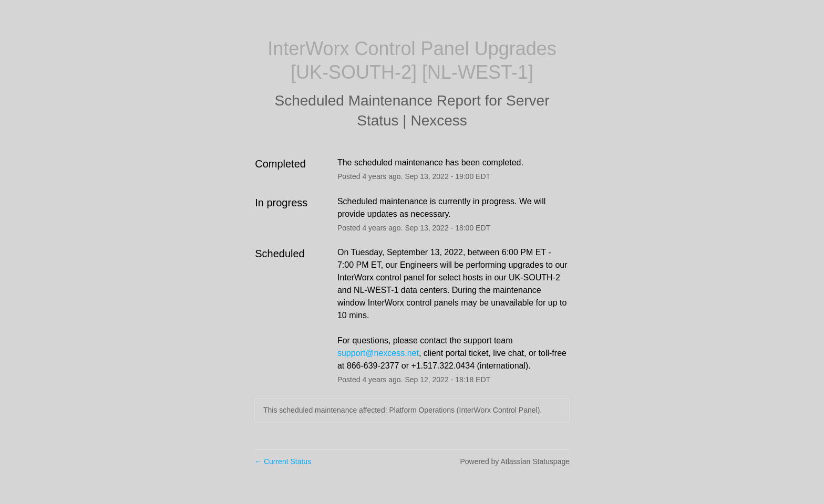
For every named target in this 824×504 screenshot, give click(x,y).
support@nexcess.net (378, 353)
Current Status (283, 461)
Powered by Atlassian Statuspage (515, 461)
